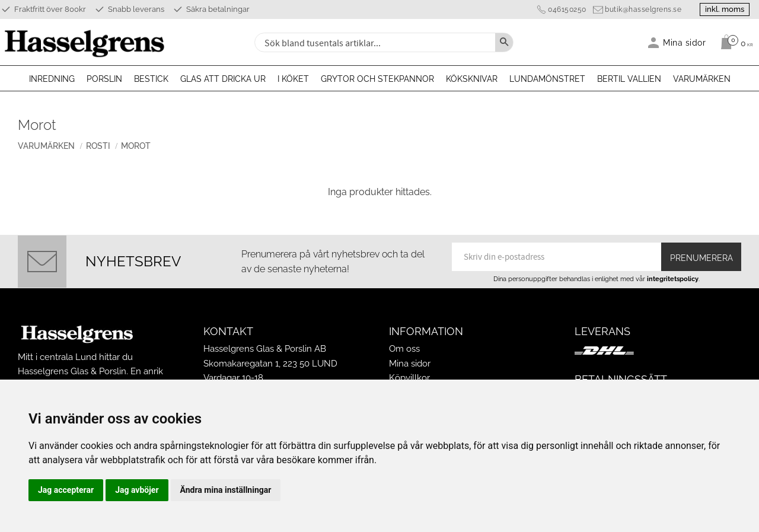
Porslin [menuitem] (104, 79)
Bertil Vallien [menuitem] (629, 79)
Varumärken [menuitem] (702, 79)
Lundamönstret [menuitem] (547, 79)
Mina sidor (410, 364)
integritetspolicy (673, 279)
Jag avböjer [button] (137, 490)
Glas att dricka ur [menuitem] (223, 79)
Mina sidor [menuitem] (685, 42)
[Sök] (504, 42)
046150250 (567, 9)
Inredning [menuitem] (52, 79)
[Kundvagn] (734, 42)
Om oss (404, 349)
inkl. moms (725, 9)
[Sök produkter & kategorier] (374, 42)
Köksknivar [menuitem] (472, 79)
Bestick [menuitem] (151, 79)
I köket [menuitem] (293, 79)
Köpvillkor (409, 378)
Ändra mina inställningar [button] (226, 490)
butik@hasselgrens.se (643, 9)
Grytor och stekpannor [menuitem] (377, 79)
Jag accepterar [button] (66, 490)
